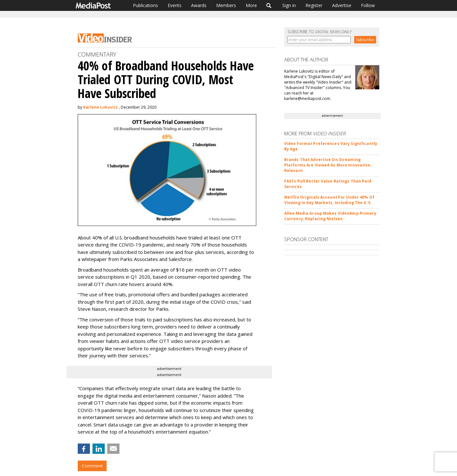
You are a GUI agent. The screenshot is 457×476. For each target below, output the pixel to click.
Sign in (289, 5)
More (251, 5)
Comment (92, 466)
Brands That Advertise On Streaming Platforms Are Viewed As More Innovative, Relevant (328, 165)
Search (269, 5)
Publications (145, 5)
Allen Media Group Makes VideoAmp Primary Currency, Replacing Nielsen (330, 216)
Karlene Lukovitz (101, 107)
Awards (199, 5)
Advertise (342, 5)
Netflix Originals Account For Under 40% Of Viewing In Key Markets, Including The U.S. (329, 200)
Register (314, 5)
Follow (368, 5)
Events (175, 5)
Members (226, 5)
